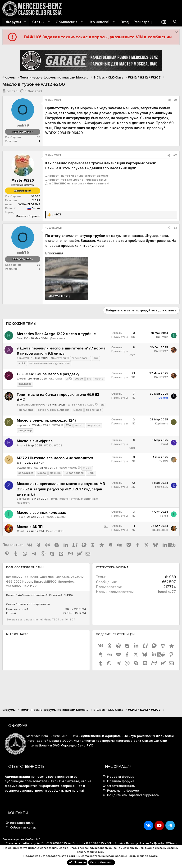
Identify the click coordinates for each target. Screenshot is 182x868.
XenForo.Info (33, 840)
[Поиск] (175, 22)
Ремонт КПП (55, 531)
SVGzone (171, 843)
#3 (175, 228)
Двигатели (58, 358)
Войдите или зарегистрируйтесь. (133, 795)
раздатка (25, 384)
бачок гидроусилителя (53, 410)
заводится (26, 473)
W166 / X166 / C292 (81, 405)
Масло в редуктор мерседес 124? (47, 420)
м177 (22, 363)
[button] (25, 22)
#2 (175, 155)
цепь (91, 473)
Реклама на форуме (123, 791)
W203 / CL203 (56, 517)
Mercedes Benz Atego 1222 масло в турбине (56, 334)
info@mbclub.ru (22, 823)
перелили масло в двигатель (50, 363)
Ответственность (121, 786)
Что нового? (99, 22)
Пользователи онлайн (25, 567)
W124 (56, 425)
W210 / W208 (53, 446)
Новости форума (121, 777)
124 (68, 425)
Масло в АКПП (30, 527)
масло (99, 379)
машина (55, 473)
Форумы (14, 22)
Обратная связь (23, 827)
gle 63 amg (26, 410)
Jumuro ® (145, 843)
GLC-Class (56, 379)
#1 (176, 100)
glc (89, 379)
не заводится (74, 473)
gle (102, 405)
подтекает (94, 410)
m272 (87, 468)
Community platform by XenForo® (44, 843)
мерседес (94, 425)
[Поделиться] (169, 100)
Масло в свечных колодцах (41, 513)
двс (96, 358)
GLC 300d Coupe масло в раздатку (48, 374)
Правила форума (121, 781)
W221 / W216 (68, 468)
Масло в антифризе (35, 441)
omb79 (12, 91)
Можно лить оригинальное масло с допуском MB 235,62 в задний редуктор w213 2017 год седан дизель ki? (61, 489)
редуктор (25, 430)
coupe (79, 379)
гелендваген (81, 358)
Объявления (67, 22)
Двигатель (58, 338)
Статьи (38, 22)
